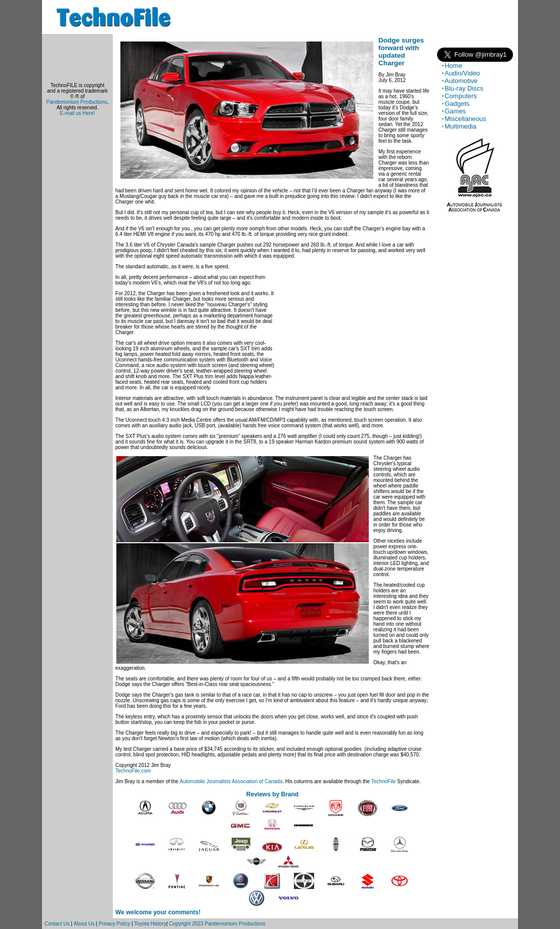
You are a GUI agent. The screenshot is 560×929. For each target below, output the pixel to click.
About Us (84, 924)
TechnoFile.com (133, 771)
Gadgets (457, 104)
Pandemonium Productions (77, 102)
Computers (461, 96)
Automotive (461, 81)
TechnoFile (383, 781)
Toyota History (150, 924)
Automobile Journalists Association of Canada (231, 781)
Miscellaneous (465, 119)
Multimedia (461, 126)
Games (455, 111)
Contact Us (57, 924)
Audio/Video (462, 73)
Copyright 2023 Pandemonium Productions (217, 924)
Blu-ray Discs (464, 88)
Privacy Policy (114, 924)
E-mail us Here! (78, 113)
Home (454, 66)
